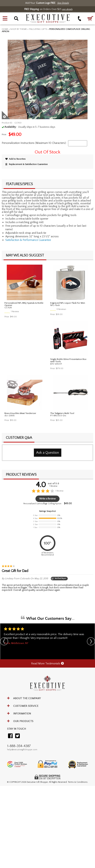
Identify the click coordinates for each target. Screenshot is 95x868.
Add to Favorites (15, 159)
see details (67, 9)
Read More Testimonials (47, 664)
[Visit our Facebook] (10, 736)
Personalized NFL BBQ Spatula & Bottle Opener (24, 304)
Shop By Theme (19, 29)
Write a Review (47, 499)
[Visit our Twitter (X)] (17, 736)
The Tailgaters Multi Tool (62, 413)
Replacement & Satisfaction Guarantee (26, 164)
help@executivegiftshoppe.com (22, 750)
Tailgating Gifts (38, 29)
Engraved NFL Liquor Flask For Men (68, 303)
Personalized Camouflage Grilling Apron (42, 504)
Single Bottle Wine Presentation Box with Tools (68, 360)
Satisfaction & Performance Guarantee (28, 240)
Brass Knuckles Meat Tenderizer (20, 413)
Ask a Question (48, 453)
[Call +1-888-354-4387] (80, 19)
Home (5, 29)
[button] (5, 18)
